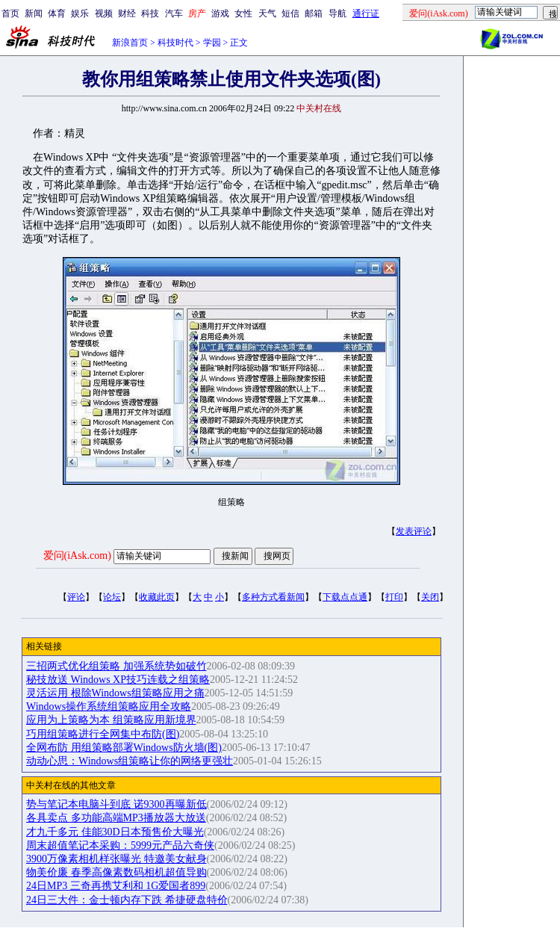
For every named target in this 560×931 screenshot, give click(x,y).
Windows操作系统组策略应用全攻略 (109, 706)
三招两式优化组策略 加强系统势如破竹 (116, 666)
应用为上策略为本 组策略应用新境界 (111, 720)
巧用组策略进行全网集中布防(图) (103, 734)
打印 (394, 597)
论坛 (112, 597)
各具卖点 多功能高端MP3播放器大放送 (116, 818)
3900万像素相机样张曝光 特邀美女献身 (116, 859)
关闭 (430, 597)
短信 (290, 13)
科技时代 (175, 43)
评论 (76, 597)
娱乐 (80, 13)
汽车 (174, 13)
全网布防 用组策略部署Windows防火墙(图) (124, 748)
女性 (243, 13)
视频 (104, 13)
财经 (127, 13)
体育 (57, 13)
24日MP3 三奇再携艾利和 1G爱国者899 (116, 886)
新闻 (34, 13)
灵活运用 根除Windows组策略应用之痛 (115, 693)
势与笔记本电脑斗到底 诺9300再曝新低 (116, 804)
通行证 (366, 13)
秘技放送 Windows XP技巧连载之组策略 (118, 680)
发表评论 (414, 531)
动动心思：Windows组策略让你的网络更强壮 (130, 761)
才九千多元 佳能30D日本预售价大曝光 (115, 832)
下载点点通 (345, 597)
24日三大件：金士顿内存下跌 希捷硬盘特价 (127, 900)
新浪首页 (130, 43)
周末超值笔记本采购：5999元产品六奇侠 (120, 845)
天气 (267, 13)
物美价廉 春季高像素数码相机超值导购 (116, 872)
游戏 (220, 13)
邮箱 (314, 13)
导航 (337, 13)
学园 (212, 43)
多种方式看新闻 (273, 597)
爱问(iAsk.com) (77, 556)
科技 (150, 13)
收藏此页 (157, 597)
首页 (10, 13)
